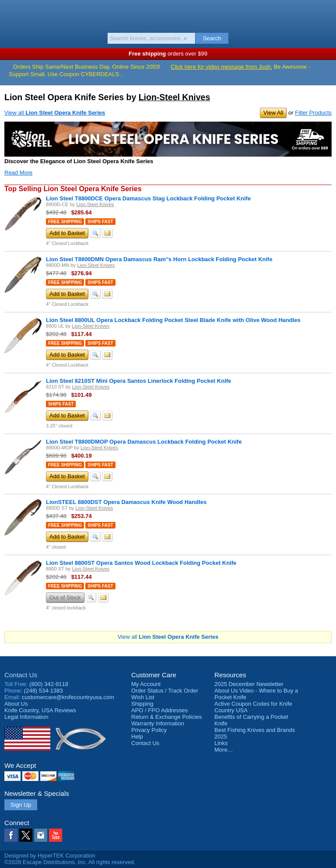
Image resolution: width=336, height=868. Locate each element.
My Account (146, 684)
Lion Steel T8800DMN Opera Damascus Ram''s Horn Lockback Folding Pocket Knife (159, 259)
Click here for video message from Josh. (221, 67)
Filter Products (313, 113)
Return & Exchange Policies (166, 717)
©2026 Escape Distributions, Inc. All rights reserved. (70, 862)
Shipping (142, 704)
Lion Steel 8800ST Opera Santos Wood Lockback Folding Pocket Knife (141, 563)
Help (137, 737)
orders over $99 (168, 54)
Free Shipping (65, 222)
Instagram (41, 835)
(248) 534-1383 (44, 691)
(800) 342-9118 (49, 684)
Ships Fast (100, 222)
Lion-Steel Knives (175, 97)
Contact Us (21, 675)
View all (55, 113)
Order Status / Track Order (165, 691)
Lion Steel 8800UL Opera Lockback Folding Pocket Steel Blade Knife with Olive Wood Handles (173, 320)
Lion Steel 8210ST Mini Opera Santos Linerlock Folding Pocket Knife (138, 381)
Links (221, 743)
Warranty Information (158, 723)
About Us (16, 704)
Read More (18, 173)
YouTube (56, 835)
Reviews (40, 710)
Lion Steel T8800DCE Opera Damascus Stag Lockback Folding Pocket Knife (148, 198)
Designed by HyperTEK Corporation (50, 856)
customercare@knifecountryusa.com (68, 697)
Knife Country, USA (168, 15)
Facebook (11, 835)
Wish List (143, 697)
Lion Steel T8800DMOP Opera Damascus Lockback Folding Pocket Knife (144, 442)
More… (224, 750)
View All (273, 113)
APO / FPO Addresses (159, 710)
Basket (325, 14)
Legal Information (26, 717)
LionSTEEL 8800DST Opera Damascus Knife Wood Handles (126, 502)
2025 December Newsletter (249, 684)
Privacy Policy (149, 730)
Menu (11, 14)
